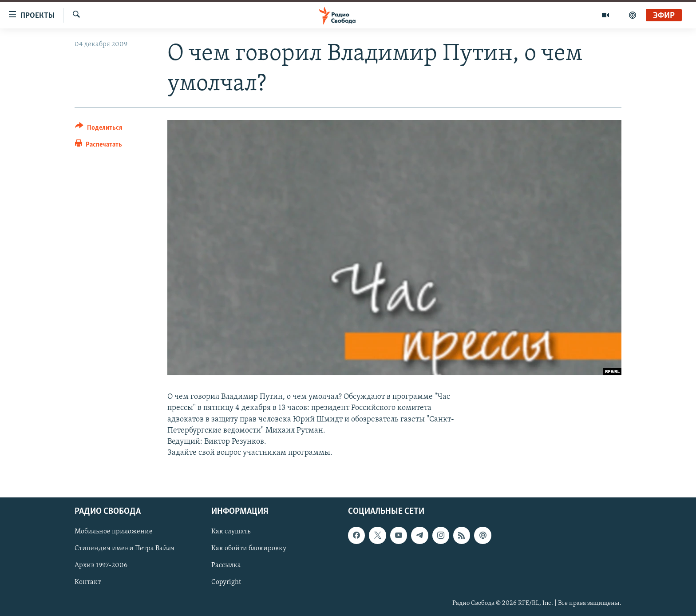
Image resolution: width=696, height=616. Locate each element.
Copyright (226, 583)
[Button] (99, 129)
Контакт (88, 583)
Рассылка (226, 566)
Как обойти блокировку (249, 549)
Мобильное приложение (114, 532)
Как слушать (231, 532)
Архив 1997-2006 (101, 566)
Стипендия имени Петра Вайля (125, 549)
